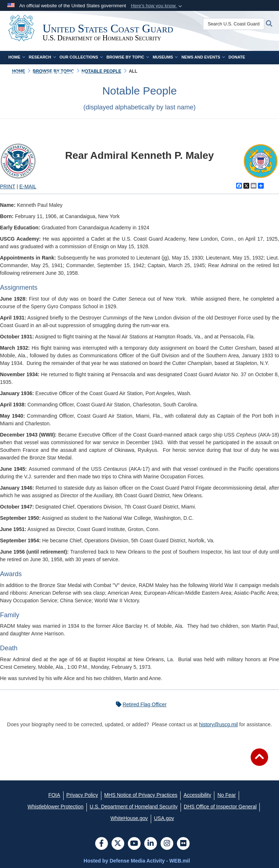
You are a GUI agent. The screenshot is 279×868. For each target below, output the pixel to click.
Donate (237, 57)
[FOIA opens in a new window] (54, 795)
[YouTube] (134, 844)
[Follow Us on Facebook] (102, 844)
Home (17, 57)
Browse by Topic (128, 57)
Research (42, 57)
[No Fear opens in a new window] (227, 795)
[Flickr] (183, 844)
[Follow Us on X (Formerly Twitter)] (118, 844)
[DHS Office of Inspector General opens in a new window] (220, 807)
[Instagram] (167, 844)
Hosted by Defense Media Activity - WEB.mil (137, 861)
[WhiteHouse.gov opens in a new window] (129, 818)
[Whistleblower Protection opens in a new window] (56, 807)
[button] (157, 6)
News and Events (203, 57)
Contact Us (24, 73)
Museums (165, 57)
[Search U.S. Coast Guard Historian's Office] (237, 24)
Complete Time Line (66, 73)
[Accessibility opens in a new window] (197, 795)
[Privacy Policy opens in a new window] (82, 795)
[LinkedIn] (151, 844)
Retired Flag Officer (139, 704)
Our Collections (81, 57)
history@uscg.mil (219, 724)
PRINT (8, 186)
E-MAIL (28, 186)
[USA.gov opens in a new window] (164, 818)
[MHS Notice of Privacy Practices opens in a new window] (141, 795)
